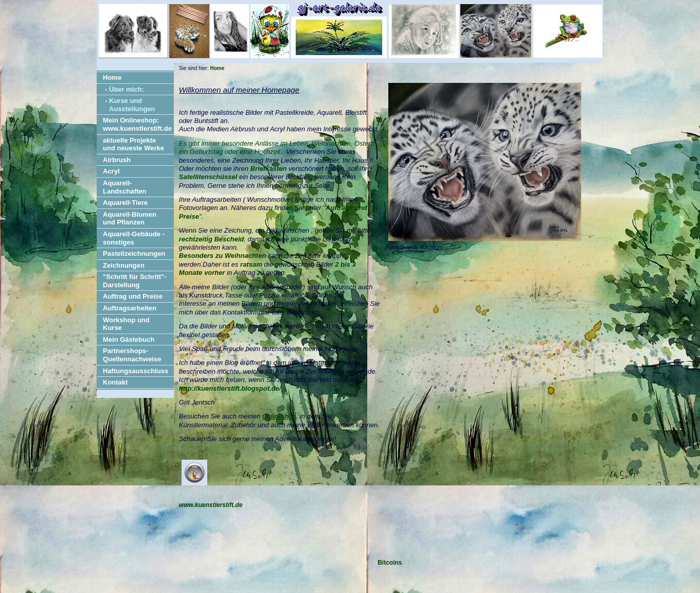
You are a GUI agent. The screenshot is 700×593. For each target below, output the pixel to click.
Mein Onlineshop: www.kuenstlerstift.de (137, 124)
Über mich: (127, 89)
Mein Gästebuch (129, 339)
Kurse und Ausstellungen (132, 105)
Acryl (111, 171)
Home (112, 77)
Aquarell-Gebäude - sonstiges (134, 238)
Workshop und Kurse (126, 324)
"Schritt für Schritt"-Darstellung (135, 281)
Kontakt (115, 382)
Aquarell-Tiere (125, 203)
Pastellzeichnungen (134, 254)
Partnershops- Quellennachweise (132, 355)
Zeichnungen (124, 265)
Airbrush (117, 160)
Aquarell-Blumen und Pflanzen (130, 219)
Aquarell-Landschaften (125, 187)
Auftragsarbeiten (130, 308)
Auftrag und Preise (133, 296)
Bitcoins (390, 563)
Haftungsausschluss (136, 371)
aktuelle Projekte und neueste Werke (133, 144)
